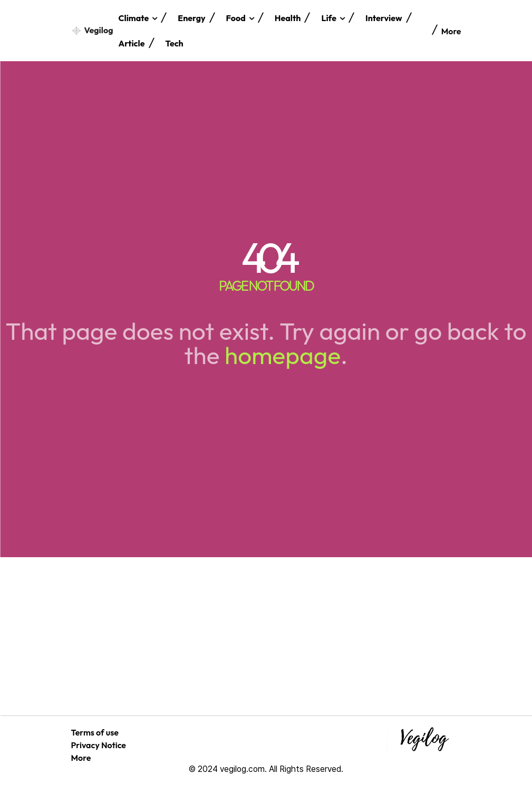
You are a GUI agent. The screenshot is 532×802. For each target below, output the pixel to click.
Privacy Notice (99, 745)
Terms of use (95, 732)
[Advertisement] (266, 636)
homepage (283, 355)
